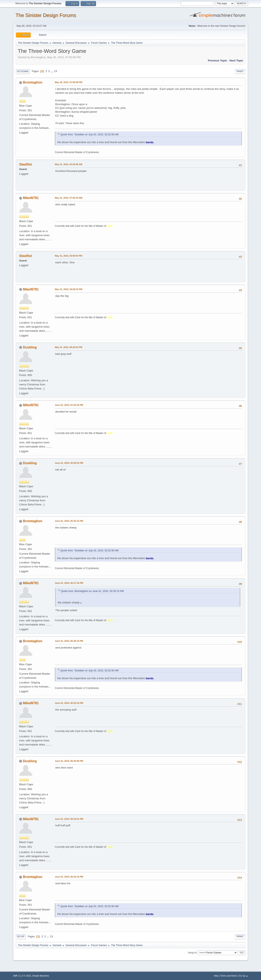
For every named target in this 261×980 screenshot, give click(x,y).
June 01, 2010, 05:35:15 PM (69, 521)
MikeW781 (31, 198)
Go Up (21, 937)
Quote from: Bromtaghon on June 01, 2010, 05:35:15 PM (92, 591)
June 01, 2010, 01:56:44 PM (69, 405)
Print (240, 71)
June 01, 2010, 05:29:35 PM (69, 463)
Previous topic (217, 61)
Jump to (192, 952)
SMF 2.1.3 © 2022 (22, 976)
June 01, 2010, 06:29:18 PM (69, 703)
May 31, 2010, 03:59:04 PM (69, 256)
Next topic (236, 61)
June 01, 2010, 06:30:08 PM (69, 761)
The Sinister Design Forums (46, 15)
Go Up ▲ (243, 976)
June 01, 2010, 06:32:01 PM (69, 819)
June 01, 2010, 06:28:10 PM (69, 641)
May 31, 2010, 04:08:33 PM (69, 289)
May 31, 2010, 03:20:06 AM (69, 164)
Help (216, 976)
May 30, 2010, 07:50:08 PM (69, 82)
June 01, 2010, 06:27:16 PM (69, 583)
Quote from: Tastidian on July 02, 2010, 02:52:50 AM (89, 135)
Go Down (23, 71)
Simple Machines (41, 976)
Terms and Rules (229, 976)
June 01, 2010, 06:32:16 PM (69, 877)
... (52, 71)
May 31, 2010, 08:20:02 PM (69, 347)
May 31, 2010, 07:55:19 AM (69, 198)
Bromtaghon (33, 82)
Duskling (30, 347)
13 (55, 71)
